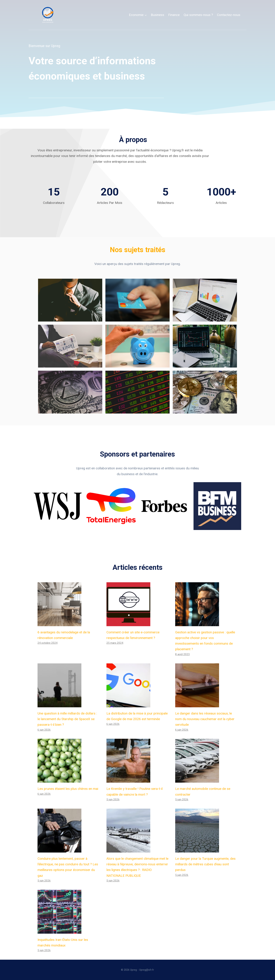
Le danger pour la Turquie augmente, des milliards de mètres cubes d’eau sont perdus (205, 864)
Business (157, 15)
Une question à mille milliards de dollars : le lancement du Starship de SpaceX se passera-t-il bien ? (67, 719)
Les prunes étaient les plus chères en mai (68, 789)
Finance (174, 15)
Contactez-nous (229, 15)
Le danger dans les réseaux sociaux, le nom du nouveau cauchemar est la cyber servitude (205, 719)
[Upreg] (48, 15)
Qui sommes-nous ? (198, 15)
